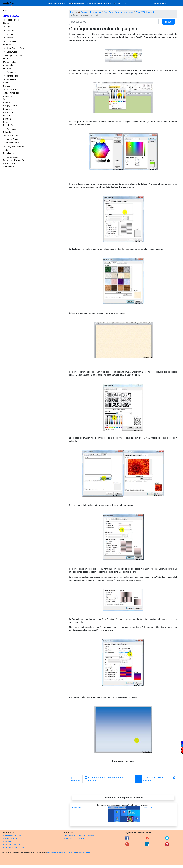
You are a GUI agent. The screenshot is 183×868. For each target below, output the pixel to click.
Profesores (109, 3)
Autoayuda (8, 65)
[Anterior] (109, 779)
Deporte (7, 103)
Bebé (5, 122)
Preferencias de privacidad (15, 848)
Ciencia (7, 86)
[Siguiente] (159, 779)
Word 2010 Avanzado (145, 12)
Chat (69, 3)
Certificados (9, 842)
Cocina (6, 83)
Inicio (5, 10)
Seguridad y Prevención (14, 160)
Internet (7, 59)
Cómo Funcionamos (12, 835)
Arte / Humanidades (12, 93)
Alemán (10, 34)
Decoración (8, 112)
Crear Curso (120, 3)
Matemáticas (12, 90)
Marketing (11, 79)
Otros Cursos (9, 163)
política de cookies (84, 852)
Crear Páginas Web (15, 48)
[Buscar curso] (114, 22)
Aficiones (7, 96)
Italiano (10, 38)
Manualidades (10, 62)
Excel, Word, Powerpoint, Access (118, 12)
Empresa (7, 68)
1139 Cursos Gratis (57, 3)
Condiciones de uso (54, 852)
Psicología (8, 125)
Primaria (7, 132)
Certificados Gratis (94, 3)
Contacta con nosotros (74, 839)
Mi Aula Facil (160, 3)
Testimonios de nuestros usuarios (79, 835)
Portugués (11, 41)
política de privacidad (69, 852)
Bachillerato (9, 153)
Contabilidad (12, 76)
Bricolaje (7, 119)
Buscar (169, 22)
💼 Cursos (83, 12)
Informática (8, 45)
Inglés (9, 27)
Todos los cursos (11, 20)
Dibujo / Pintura (10, 106)
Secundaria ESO (10, 135)
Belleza (6, 116)
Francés (10, 30)
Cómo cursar (78, 3)
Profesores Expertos (12, 845)
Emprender (11, 72)
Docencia (7, 109)
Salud (6, 99)
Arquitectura (9, 167)
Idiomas (7, 23)
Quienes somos (10, 839)
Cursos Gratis (11, 16)
